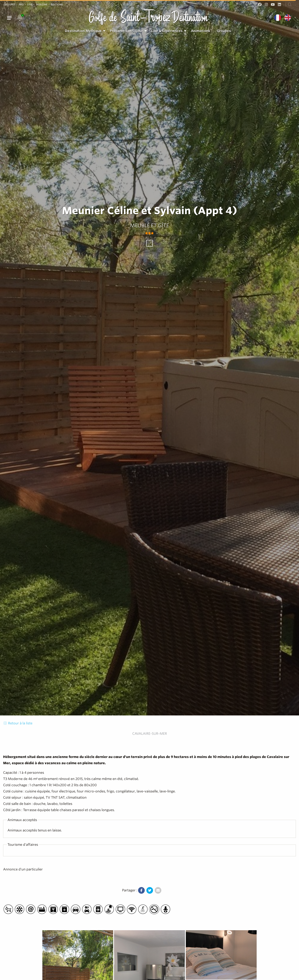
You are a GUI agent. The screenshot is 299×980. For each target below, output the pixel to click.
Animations (200, 31)
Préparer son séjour (126, 31)
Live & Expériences (167, 31)
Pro (21, 4)
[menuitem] (84, 31)
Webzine (42, 4)
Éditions (57, 4)
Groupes (9, 4)
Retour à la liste (18, 723)
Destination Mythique (83, 31)
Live (30, 4)
